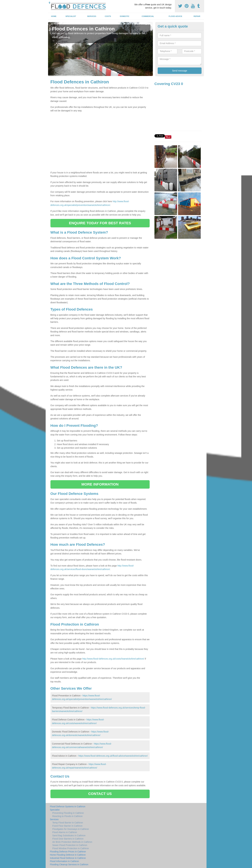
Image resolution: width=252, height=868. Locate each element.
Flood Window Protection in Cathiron (71, 848)
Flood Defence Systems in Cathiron (68, 807)
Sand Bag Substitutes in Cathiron (69, 835)
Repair (197, 16)
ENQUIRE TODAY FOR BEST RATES (100, 223)
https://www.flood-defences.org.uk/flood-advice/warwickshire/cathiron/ (113, 756)
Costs (108, 16)
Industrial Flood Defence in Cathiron (68, 858)
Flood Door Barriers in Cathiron (68, 839)
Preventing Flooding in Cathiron (68, 813)
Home (54, 16)
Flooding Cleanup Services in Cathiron (69, 864)
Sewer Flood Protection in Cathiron (70, 845)
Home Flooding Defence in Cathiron (68, 855)
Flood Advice (175, 16)
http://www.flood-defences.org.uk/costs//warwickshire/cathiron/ (113, 659)
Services (92, 16)
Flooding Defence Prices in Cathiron (68, 852)
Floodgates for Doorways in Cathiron (71, 829)
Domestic (125, 16)
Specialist (71, 16)
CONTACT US (100, 794)
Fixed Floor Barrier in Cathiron (67, 826)
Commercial (148, 16)
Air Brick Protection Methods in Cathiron (72, 842)
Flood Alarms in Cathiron (65, 832)
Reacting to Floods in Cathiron (67, 816)
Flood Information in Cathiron (65, 861)
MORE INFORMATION (100, 484)
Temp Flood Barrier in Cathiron (68, 823)
